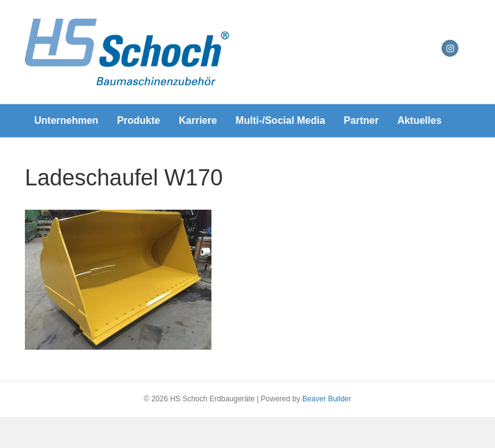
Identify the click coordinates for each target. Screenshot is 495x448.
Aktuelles (419, 120)
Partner (361, 120)
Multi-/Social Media (280, 120)
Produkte (138, 120)
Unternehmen (66, 120)
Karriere (197, 120)
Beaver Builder (327, 399)
